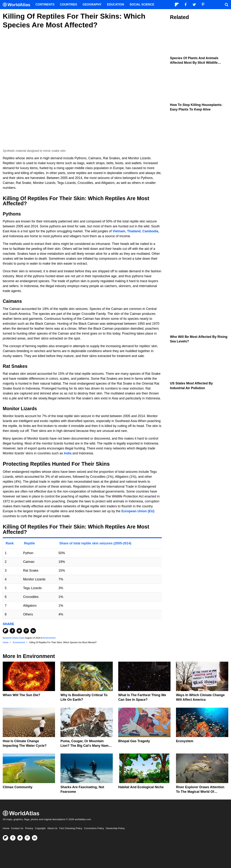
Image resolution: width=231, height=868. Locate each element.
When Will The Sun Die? (21, 695)
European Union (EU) (138, 511)
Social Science (142, 4)
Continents (45, 4)
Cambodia (150, 231)
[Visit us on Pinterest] (27, 838)
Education (115, 4)
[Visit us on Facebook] (13, 838)
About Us (52, 828)
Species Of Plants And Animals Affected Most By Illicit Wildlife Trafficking (194, 63)
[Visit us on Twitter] (20, 838)
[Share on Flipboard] (5, 631)
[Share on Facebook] (12, 631)
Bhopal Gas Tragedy (134, 741)
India (68, 453)
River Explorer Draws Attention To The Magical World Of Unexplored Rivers (200, 792)
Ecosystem (185, 741)
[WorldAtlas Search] (226, 5)
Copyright (40, 828)
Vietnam (119, 231)
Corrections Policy (94, 828)
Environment (49, 638)
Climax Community (18, 787)
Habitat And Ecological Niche (141, 787)
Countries (68, 4)
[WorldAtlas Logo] (18, 5)
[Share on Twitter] (19, 631)
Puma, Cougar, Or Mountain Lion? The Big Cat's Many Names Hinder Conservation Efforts (86, 746)
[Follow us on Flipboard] (5, 838)
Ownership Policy (115, 828)
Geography (92, 4)
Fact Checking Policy (71, 828)
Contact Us (17, 828)
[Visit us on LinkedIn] (35, 838)
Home (6, 828)
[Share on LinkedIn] (33, 631)
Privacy (29, 828)
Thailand (134, 231)
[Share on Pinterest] (26, 631)
